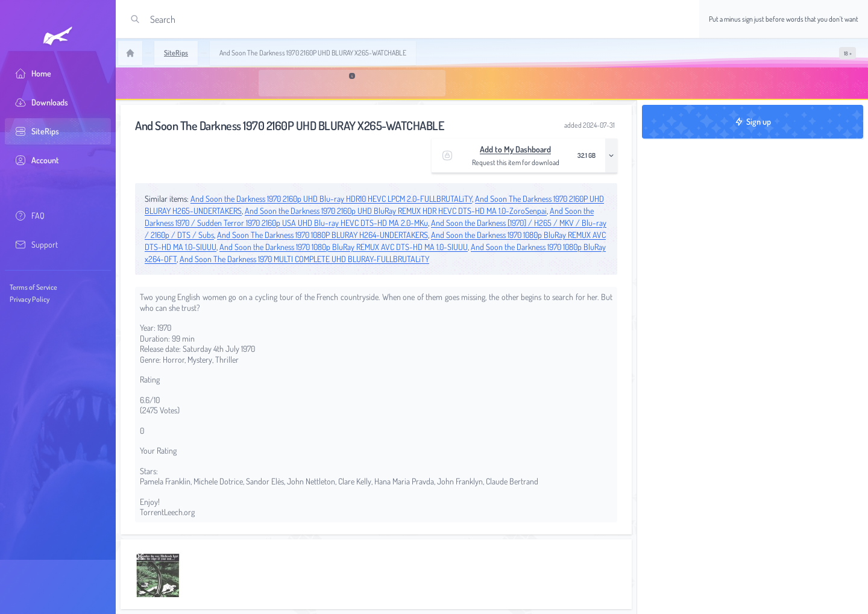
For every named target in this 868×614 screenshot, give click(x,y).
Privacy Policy (30, 299)
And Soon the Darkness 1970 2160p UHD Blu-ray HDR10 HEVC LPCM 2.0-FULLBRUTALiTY (331, 199)
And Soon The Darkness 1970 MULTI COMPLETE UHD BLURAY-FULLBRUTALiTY (304, 259)
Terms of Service (33, 287)
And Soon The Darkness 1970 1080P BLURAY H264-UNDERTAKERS (322, 235)
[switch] (848, 53)
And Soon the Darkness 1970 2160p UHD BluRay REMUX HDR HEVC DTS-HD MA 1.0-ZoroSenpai (396, 211)
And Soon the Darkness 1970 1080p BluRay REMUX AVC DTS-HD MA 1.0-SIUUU (344, 247)
